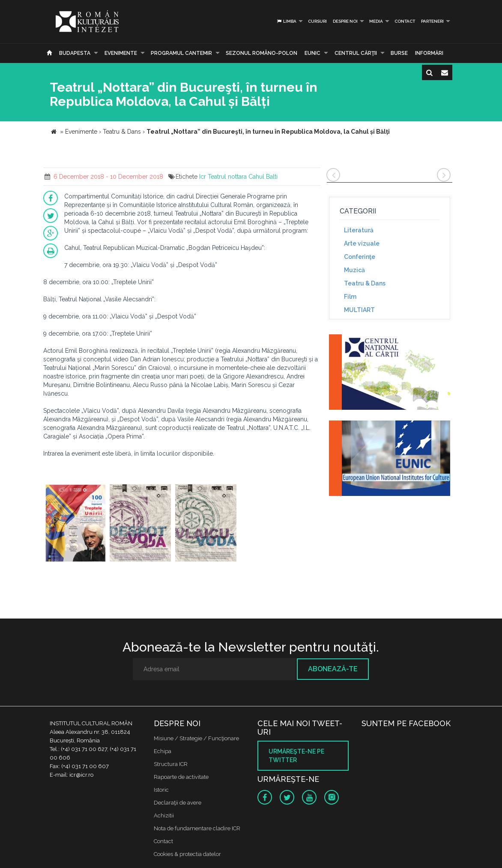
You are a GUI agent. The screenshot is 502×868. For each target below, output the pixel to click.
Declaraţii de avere (178, 803)
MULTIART (359, 310)
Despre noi (345, 21)
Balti (272, 177)
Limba (286, 21)
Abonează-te (333, 669)
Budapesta (75, 53)
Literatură (359, 230)
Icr (203, 177)
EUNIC (312, 53)
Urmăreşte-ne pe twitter (296, 756)
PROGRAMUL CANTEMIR (181, 53)
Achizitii (164, 815)
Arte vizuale (362, 243)
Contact (405, 21)
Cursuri (317, 21)
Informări (429, 53)
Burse (399, 53)
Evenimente (121, 53)
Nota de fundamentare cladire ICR (197, 828)
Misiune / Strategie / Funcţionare (196, 738)
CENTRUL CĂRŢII (356, 53)
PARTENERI (432, 21)
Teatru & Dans (365, 283)
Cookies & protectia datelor (187, 854)
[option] (75, 524)
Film (350, 297)
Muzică (354, 270)
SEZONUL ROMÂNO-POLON (261, 53)
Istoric (161, 790)
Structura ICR (171, 764)
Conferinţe (360, 257)
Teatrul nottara (227, 177)
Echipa (163, 751)
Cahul (256, 177)
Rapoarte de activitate (181, 777)
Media (376, 21)
